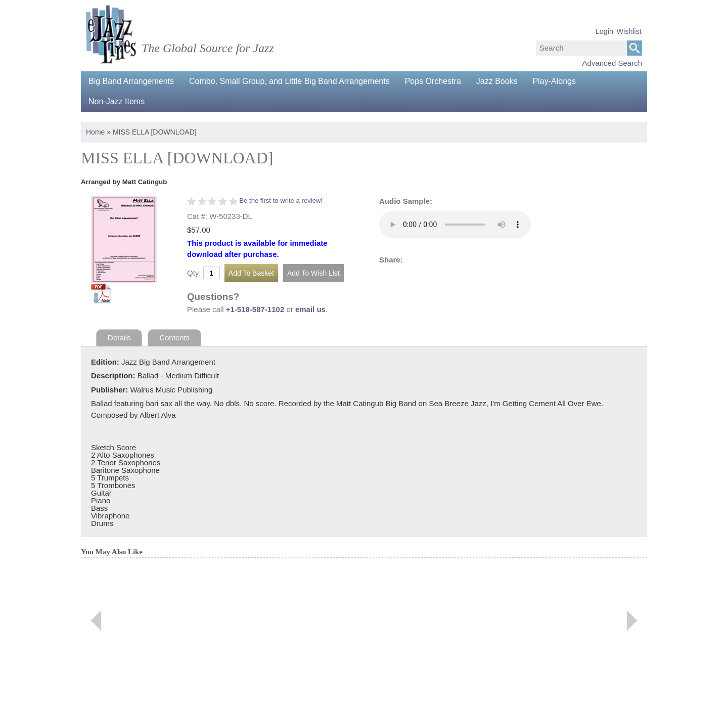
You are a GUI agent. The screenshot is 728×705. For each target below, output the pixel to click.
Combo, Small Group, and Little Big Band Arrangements (289, 81)
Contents (174, 338)
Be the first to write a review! (281, 201)
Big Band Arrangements (131, 81)
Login (604, 31)
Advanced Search (612, 63)
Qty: (194, 273)
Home (95, 132)
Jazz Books (497, 81)
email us (310, 309)
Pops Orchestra (433, 81)
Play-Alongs (554, 81)
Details (119, 338)
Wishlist (629, 31)
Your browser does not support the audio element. (455, 225)
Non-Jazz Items (117, 101)
